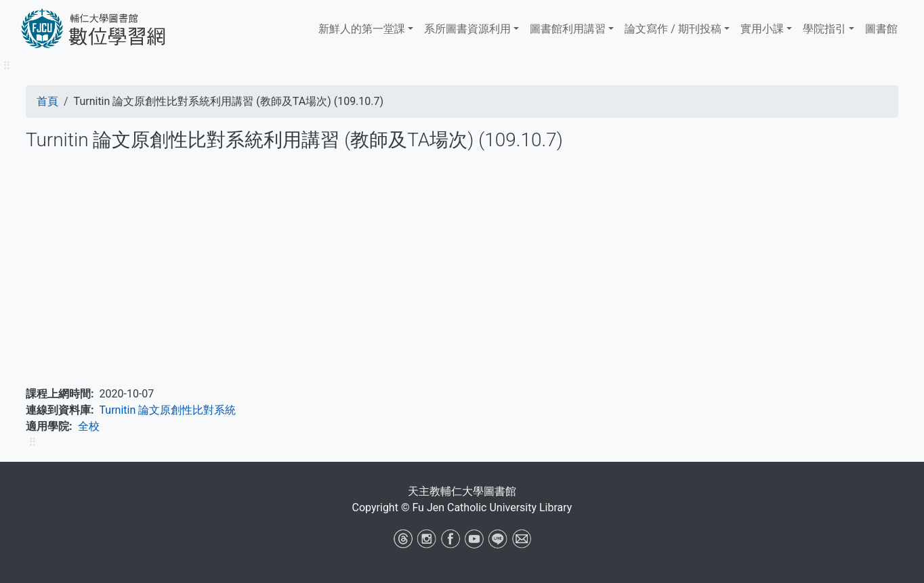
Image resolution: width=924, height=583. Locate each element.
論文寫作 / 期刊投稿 (673, 29)
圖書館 (881, 29)
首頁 (47, 101)
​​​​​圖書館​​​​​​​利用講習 (568, 29)
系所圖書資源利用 (467, 29)
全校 (89, 426)
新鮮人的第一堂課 (362, 29)
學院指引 (824, 29)
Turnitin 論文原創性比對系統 (168, 410)
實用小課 (762, 29)
